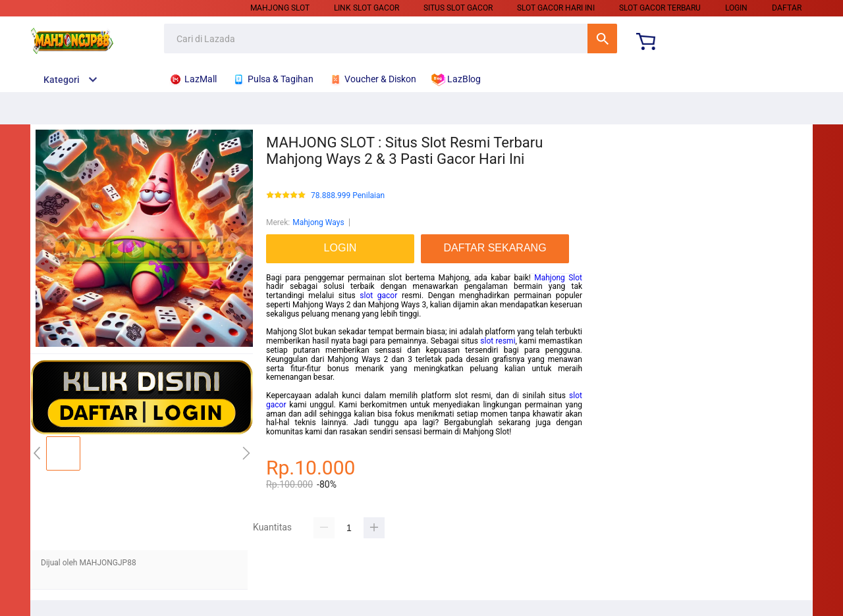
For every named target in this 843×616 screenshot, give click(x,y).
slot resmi (498, 341)
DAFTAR (787, 8)
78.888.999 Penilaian (348, 196)
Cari (602, 38)
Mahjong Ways (318, 222)
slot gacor (378, 295)
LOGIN (736, 8)
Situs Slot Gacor (458, 8)
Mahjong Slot (280, 8)
